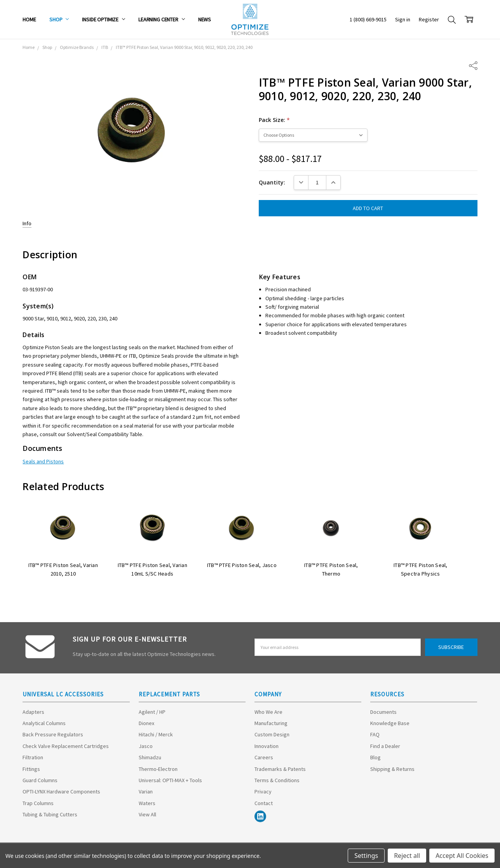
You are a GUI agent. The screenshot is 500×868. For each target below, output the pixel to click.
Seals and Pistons (43, 461)
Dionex (146, 723)
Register (429, 19)
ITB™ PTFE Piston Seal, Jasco (242, 565)
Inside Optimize (104, 19)
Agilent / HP (152, 712)
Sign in (403, 19)
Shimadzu (150, 757)
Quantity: (272, 182)
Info (27, 223)
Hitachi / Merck (156, 734)
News (205, 19)
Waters (147, 803)
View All (147, 814)
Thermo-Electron (158, 769)
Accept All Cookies (462, 856)
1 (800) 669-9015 (368, 19)
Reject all (407, 856)
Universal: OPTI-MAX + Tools (170, 780)
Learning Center (162, 19)
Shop (59, 19)
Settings (366, 856)
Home (29, 19)
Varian (146, 791)
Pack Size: (274, 120)
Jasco (146, 746)
